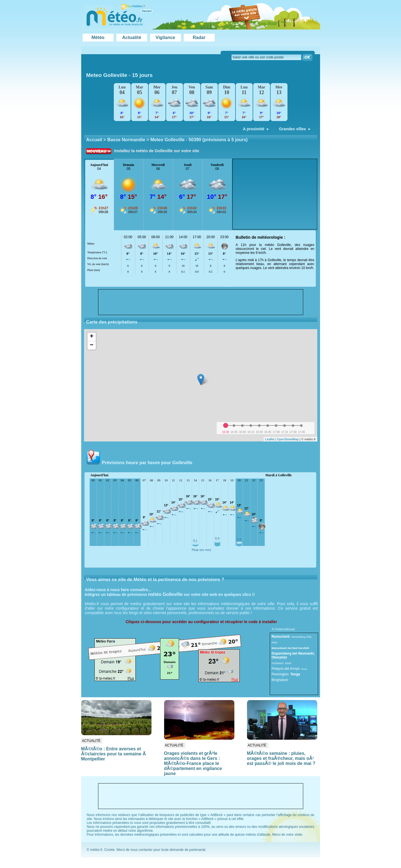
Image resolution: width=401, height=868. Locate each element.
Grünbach (278, 663)
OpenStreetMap (288, 439)
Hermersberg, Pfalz (302, 637)
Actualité (132, 37)
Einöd (288, 663)
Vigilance (166, 37)
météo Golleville (165, 594)
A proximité (256, 130)
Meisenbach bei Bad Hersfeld (290, 648)
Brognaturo (280, 680)
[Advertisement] (275, 194)
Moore (304, 669)
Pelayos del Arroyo (286, 669)
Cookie (109, 850)
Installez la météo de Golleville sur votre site (157, 151)
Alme (274, 643)
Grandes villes (295, 130)
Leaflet (270, 439)
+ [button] (91, 337)
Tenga (295, 674)
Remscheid (281, 637)
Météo (98, 37)
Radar (199, 37)
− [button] (91, 345)
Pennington (280, 674)
